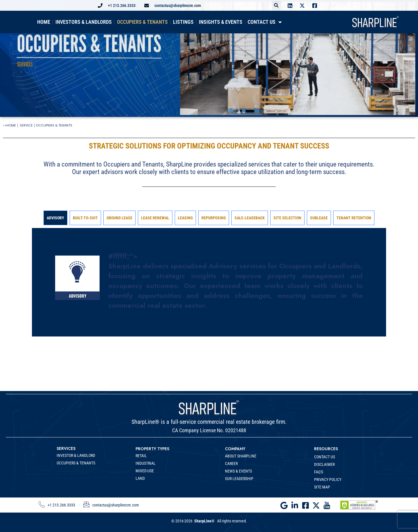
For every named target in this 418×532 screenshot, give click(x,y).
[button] (276, 5)
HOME (44, 22)
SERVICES (66, 448)
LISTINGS (183, 22)
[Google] (285, 503)
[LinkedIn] (296, 503)
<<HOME (9, 125)
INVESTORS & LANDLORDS (84, 22)
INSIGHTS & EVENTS (221, 22)
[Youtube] (327, 503)
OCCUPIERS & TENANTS (142, 22)
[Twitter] (317, 503)
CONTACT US (265, 22)
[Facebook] (306, 503)
